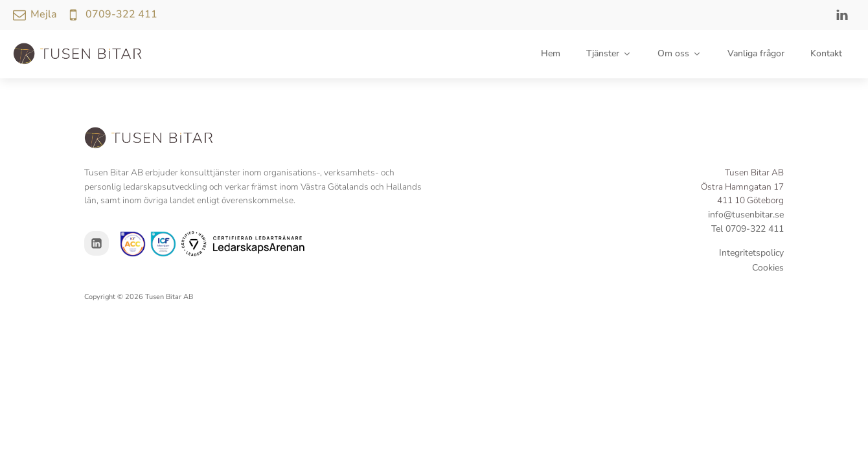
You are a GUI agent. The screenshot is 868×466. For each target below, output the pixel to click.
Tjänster (609, 53)
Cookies (768, 268)
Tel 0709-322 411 (748, 229)
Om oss (680, 53)
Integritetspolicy (751, 253)
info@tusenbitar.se (746, 215)
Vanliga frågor (756, 53)
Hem (551, 53)
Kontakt (826, 53)
